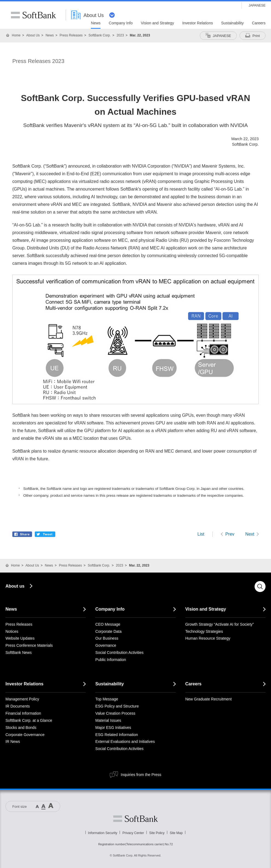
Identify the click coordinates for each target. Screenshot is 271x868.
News (50, 35)
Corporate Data (108, 631)
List (201, 534)
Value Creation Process (115, 713)
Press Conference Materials (29, 645)
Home (16, 35)
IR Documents (18, 706)
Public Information (111, 660)
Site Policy (157, 833)
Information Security (103, 833)
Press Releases (71, 35)
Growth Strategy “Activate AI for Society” (220, 624)
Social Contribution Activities (119, 653)
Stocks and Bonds (21, 728)
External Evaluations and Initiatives (125, 741)
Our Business (107, 638)
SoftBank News (19, 653)
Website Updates (20, 638)
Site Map (176, 833)
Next (250, 534)
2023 (120, 35)
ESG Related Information (117, 735)
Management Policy (22, 699)
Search (260, 587)
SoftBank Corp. (100, 35)
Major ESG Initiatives (113, 728)
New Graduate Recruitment (209, 699)
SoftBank (33, 15)
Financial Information (23, 713)
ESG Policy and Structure (117, 706)
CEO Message (108, 624)
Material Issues (108, 720)
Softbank (135, 819)
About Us (33, 35)
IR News (13, 741)
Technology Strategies (204, 631)
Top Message (107, 699)
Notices (12, 631)
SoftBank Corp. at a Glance (29, 720)
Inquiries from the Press (141, 775)
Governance (106, 645)
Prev (230, 534)
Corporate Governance (25, 735)
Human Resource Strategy (208, 638)
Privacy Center (133, 833)
